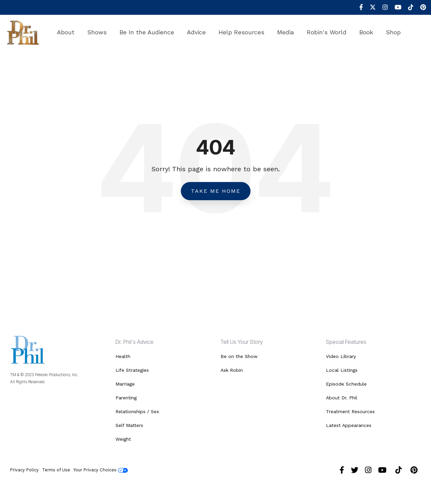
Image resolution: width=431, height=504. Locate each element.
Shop (393, 32)
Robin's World (327, 32)
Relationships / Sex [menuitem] (137, 411)
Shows (97, 32)
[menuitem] (358, 7)
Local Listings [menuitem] (342, 370)
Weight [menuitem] (123, 439)
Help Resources (241, 32)
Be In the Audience (147, 32)
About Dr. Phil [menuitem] (342, 398)
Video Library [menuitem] (341, 356)
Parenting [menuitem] (126, 398)
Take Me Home (216, 191)
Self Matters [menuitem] (129, 425)
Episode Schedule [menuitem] (346, 384)
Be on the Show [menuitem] (239, 356)
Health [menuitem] (123, 356)
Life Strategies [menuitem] (132, 370)
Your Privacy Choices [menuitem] (101, 470)
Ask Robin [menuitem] (232, 370)
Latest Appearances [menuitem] (349, 425)
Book (366, 32)
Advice (196, 32)
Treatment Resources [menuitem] (350, 411)
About (66, 32)
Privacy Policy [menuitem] (24, 470)
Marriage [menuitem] (125, 384)
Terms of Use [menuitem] (56, 470)
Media (286, 32)
